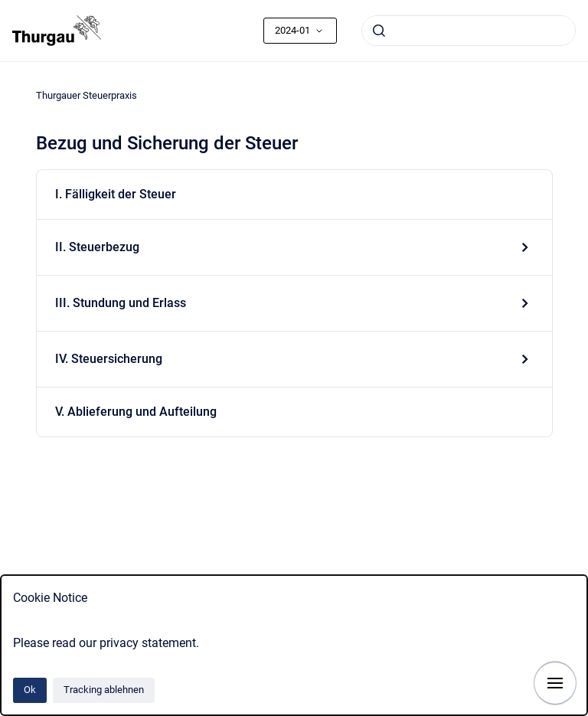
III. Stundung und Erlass (121, 303)
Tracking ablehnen (104, 690)
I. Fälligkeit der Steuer (116, 194)
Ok (30, 690)
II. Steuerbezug (97, 247)
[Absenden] (379, 31)
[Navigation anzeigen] (555, 683)
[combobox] (469, 31)
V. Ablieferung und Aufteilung (136, 412)
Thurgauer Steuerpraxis (87, 95)
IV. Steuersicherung (109, 359)
